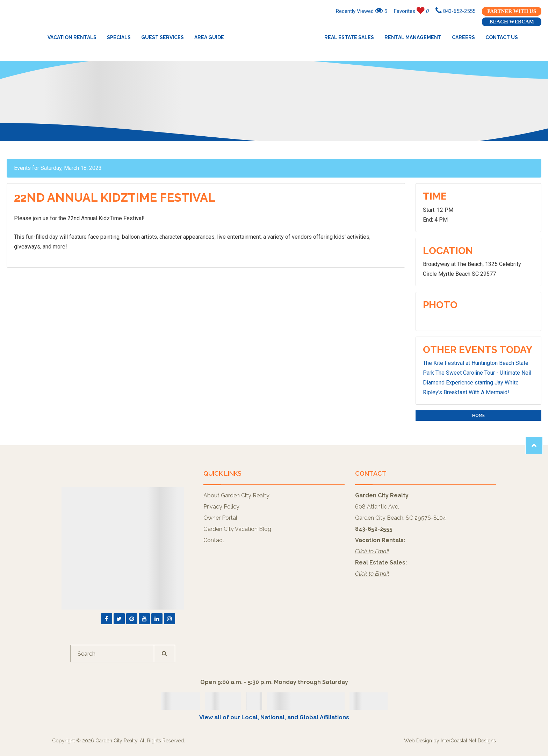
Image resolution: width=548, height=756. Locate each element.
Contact (214, 540)
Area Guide (209, 37)
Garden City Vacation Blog (237, 529)
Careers (463, 37)
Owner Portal (220, 518)
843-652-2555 (455, 11)
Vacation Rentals (72, 37)
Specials (119, 37)
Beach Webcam (512, 22)
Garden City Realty (274, 37)
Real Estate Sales (349, 37)
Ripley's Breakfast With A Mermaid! (466, 392)
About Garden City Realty (236, 495)
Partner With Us (512, 11)
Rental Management (413, 37)
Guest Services (163, 37)
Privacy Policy (221, 507)
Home (478, 416)
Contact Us (502, 37)
